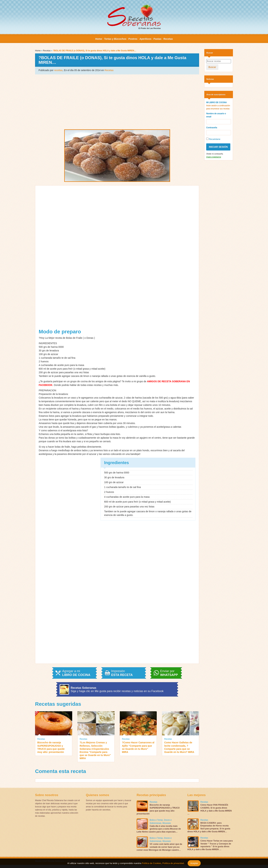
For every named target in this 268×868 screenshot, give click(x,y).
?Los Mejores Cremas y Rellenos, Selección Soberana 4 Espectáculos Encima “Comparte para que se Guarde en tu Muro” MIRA (95, 750)
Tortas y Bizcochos (115, 39)
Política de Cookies (151, 863)
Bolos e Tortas (156, 820)
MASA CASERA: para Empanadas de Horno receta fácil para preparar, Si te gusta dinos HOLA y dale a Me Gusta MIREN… (209, 827)
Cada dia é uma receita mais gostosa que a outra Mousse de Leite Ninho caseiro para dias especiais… (159, 829)
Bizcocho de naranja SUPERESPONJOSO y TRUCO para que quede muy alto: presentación (51, 747)
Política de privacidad (173, 863)
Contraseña (212, 128)
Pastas (157, 39)
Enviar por (169, 673)
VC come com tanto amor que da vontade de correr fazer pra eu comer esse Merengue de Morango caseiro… (159, 847)
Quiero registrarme (214, 157)
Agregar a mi (76, 673)
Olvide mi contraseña (215, 154)
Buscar (212, 67)
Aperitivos (145, 39)
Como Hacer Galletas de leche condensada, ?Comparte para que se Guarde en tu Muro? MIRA (179, 747)
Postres (133, 39)
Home (99, 39)
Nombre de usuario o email (216, 115)
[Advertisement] (117, 102)
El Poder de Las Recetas (134, 17)
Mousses (167, 823)
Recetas (168, 39)
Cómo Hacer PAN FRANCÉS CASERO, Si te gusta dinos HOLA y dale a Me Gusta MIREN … (210, 809)
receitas (58, 70)
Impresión (122, 673)
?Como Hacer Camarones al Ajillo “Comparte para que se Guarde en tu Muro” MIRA (138, 747)
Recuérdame (213, 139)
